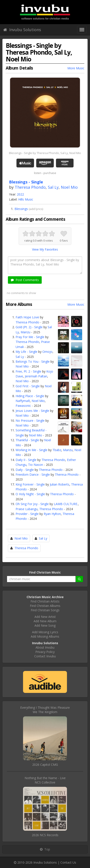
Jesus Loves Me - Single (32, 411)
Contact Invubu (45, 656)
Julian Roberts (60, 484)
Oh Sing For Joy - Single (32, 504)
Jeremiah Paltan (36, 376)
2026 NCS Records (45, 835)
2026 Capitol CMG (45, 765)
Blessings (21, 209)
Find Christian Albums (45, 606)
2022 (20, 194)
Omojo (47, 352)
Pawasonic (23, 406)
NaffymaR (23, 401)
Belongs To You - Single (33, 361)
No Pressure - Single (30, 421)
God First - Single (28, 386)
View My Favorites (45, 249)
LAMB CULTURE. (66, 504)
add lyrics (36, 209)
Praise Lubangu (27, 509)
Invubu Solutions (22, 30)
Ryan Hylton (52, 514)
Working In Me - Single (31, 450)
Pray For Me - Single (30, 337)
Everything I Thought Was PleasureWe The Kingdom (45, 710)
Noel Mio (69, 187)
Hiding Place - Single (30, 396)
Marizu (25, 332)
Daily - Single (25, 470)
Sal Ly (53, 187)
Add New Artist (45, 617)
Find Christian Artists (45, 601)
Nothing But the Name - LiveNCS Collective (45, 780)
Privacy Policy (45, 652)
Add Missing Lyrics (45, 632)
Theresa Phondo (30, 187)
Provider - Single (27, 514)
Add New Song (45, 625)
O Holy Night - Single (30, 494)
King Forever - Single (30, 484)
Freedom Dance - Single (33, 474)
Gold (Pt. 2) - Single (29, 327)
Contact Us (68, 862)
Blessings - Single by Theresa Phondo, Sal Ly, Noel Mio (45, 153)
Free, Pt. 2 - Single (28, 371)
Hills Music (26, 199)
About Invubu (45, 647)
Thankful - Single (27, 440)
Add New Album (45, 621)
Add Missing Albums (45, 636)
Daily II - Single (26, 460)
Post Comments (25, 280)
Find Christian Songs (45, 610)
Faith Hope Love (27, 317)
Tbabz (57, 450)
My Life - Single (26, 352)
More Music (76, 68)
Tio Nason (36, 465)
